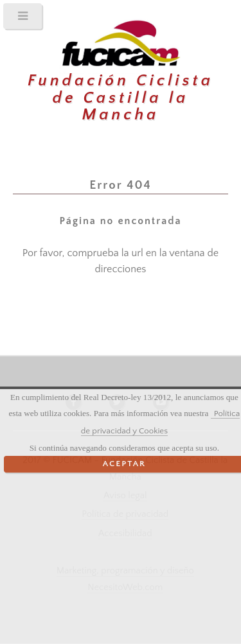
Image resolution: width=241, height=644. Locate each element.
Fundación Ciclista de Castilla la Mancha (121, 98)
